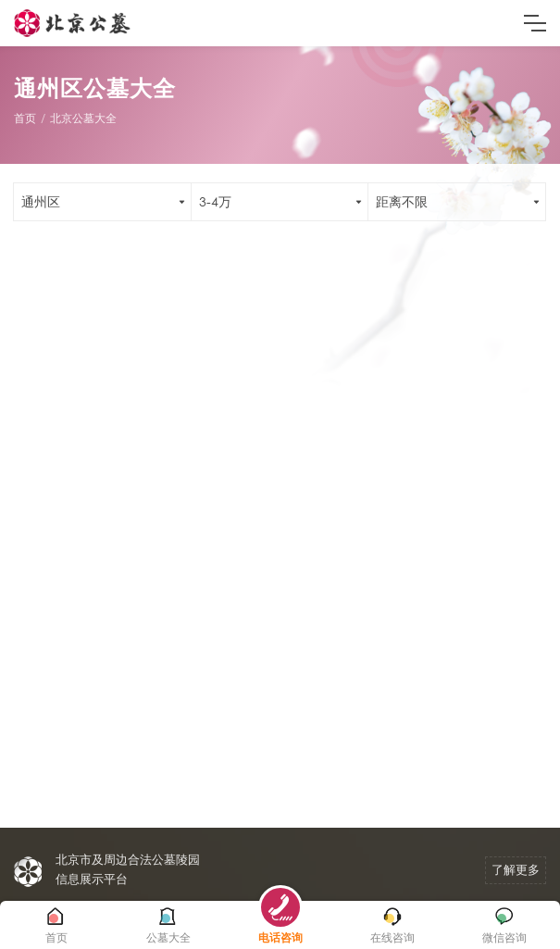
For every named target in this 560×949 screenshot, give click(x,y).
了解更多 (516, 870)
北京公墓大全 (83, 118)
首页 (25, 118)
